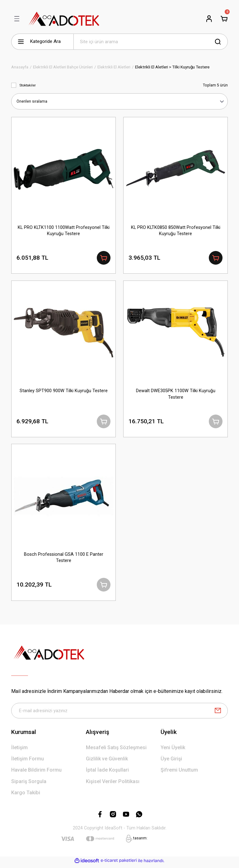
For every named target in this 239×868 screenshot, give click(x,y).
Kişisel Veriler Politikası (113, 784)
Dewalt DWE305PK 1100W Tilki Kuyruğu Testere (176, 395)
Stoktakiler (28, 85)
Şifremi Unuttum (179, 773)
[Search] (151, 42)
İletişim (19, 750)
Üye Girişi (171, 761)
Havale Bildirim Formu (36, 773)
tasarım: (140, 841)
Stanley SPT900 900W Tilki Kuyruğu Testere (64, 391)
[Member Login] (209, 19)
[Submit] (218, 713)
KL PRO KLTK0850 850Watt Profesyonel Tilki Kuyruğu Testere (176, 230)
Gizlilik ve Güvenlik (107, 761)
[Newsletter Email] (119, 713)
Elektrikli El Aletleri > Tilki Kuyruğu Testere (172, 67)
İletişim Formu (28, 761)
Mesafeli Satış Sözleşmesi (116, 750)
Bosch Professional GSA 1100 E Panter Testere (64, 559)
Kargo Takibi (26, 795)
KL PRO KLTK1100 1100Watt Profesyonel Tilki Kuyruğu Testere (64, 230)
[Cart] (224, 19)
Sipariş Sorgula (29, 784)
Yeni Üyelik (173, 750)
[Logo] (64, 19)
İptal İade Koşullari (107, 773)
